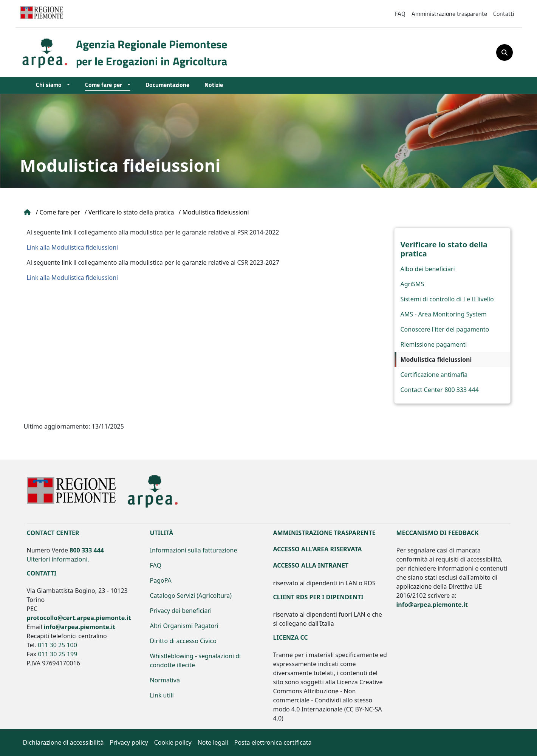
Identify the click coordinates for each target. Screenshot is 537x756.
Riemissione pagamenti (434, 344)
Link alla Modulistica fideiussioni (73, 247)
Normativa (165, 680)
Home (28, 212)
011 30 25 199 (57, 654)
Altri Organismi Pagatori (184, 626)
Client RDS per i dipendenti (318, 597)
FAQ (400, 14)
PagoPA (161, 580)
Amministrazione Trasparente (324, 533)
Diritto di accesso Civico (183, 641)
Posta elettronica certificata (273, 742)
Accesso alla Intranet (311, 565)
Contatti (504, 14)
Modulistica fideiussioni (436, 359)
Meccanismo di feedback (438, 533)
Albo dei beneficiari (428, 269)
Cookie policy (173, 742)
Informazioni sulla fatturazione (194, 550)
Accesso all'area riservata (318, 549)
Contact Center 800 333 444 (440, 390)
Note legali (213, 742)
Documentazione (167, 84)
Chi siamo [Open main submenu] (51, 84)
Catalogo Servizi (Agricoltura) (191, 596)
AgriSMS (412, 284)
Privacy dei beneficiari (181, 611)
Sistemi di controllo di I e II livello (447, 299)
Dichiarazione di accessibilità (63, 742)
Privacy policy (129, 742)
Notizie (214, 84)
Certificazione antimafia (434, 375)
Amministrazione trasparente (449, 14)
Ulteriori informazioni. (58, 559)
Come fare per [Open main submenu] (105, 84)
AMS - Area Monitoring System (444, 314)
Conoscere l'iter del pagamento (445, 329)
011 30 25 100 (57, 645)
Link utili (162, 695)
